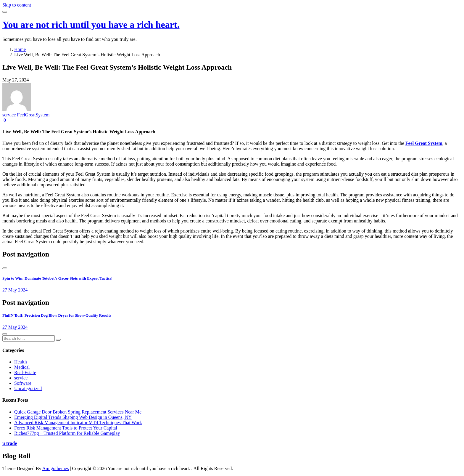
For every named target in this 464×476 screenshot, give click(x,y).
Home (20, 49)
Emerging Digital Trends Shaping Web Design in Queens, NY (73, 417)
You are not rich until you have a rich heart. (91, 25)
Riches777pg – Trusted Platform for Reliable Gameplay (67, 433)
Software (23, 383)
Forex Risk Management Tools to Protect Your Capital (66, 428)
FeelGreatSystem (33, 115)
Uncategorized (28, 388)
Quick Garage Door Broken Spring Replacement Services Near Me (78, 412)
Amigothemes (56, 468)
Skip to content (17, 5)
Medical (22, 367)
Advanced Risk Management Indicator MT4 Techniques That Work (78, 423)
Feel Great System (424, 143)
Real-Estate (25, 372)
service (9, 115)
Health (21, 362)
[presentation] (5, 268)
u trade (10, 443)
